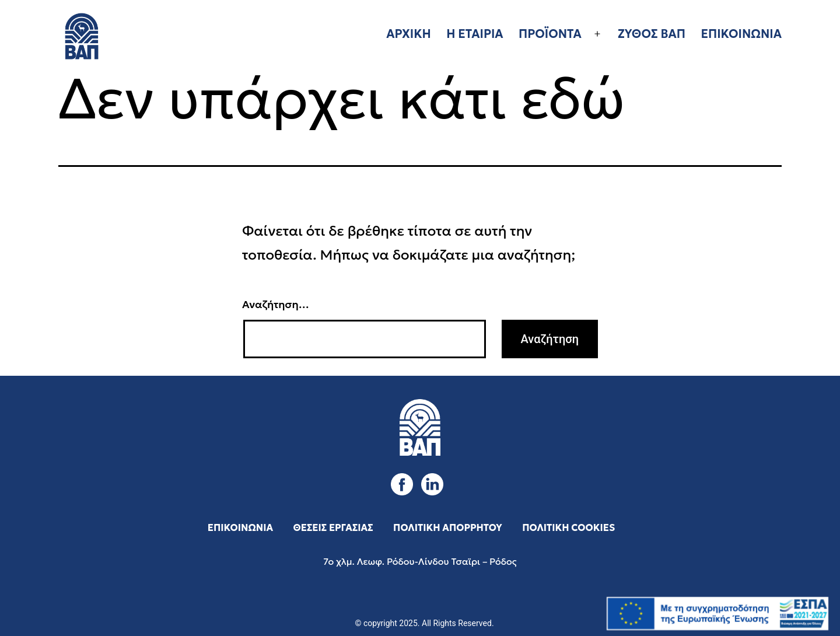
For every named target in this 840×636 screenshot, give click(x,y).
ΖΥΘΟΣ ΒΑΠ (652, 34)
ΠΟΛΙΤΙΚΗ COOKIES (568, 527)
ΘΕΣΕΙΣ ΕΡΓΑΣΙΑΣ (333, 527)
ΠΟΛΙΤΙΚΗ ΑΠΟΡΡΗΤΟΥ (448, 527)
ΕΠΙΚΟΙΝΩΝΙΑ (741, 34)
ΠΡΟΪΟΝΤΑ (550, 34)
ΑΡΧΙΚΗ (409, 34)
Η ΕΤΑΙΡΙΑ (475, 34)
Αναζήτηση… (276, 304)
